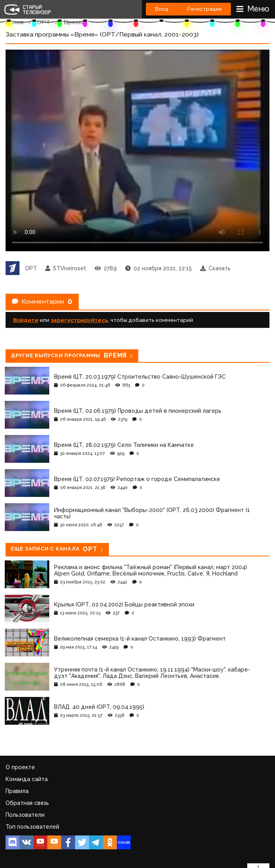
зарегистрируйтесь (79, 320)
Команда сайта (27, 779)
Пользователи (25, 815)
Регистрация (204, 9)
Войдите (26, 320)
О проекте (20, 767)
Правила (17, 791)
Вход (162, 9)
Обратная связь (27, 803)
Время (74, 22)
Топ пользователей (32, 827)
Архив (15, 22)
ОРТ (44, 22)
